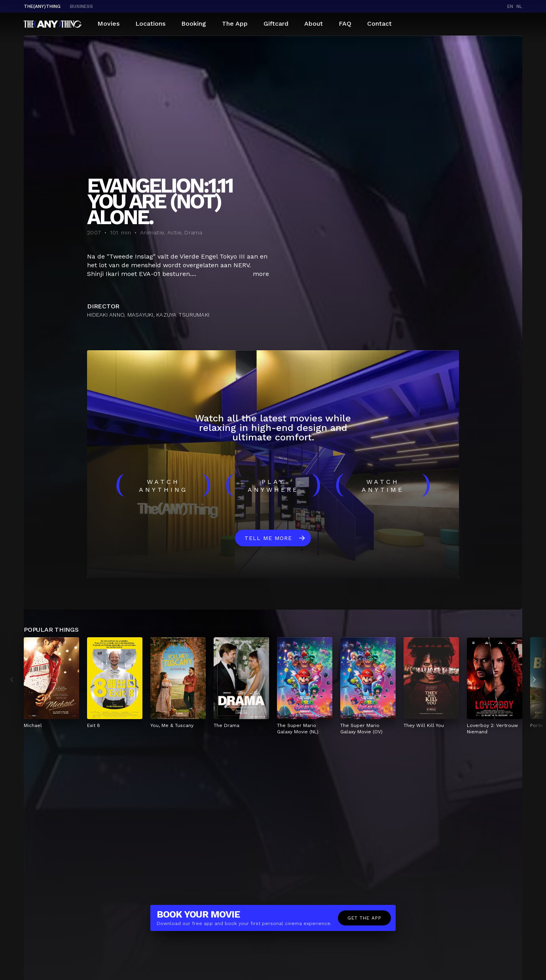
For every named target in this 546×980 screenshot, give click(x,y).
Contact (379, 24)
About (314, 24)
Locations (150, 24)
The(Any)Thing (42, 6)
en (510, 6)
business (82, 6)
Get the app (364, 918)
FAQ (345, 24)
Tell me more (268, 538)
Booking (194, 24)
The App (235, 24)
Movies (108, 24)
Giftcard (276, 24)
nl (519, 6)
